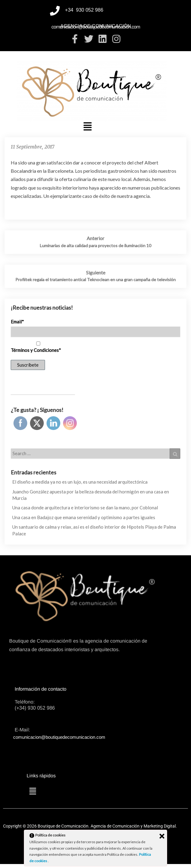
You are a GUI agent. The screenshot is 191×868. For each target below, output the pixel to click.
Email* (17, 322)
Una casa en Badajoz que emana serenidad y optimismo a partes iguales (84, 517)
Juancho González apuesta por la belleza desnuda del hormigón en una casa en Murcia (91, 495)
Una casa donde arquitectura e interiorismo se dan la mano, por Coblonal (85, 508)
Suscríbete (28, 365)
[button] (88, 126)
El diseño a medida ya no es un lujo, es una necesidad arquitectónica (80, 482)
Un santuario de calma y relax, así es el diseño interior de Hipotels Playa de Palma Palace (94, 530)
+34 (70, 10)
